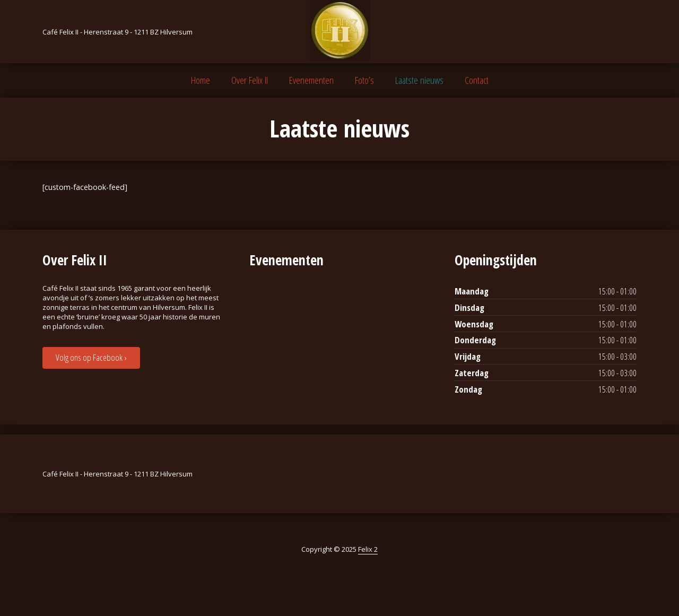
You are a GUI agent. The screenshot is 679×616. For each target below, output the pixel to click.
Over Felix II (250, 80)
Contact (477, 80)
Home (201, 80)
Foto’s (364, 80)
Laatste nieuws (419, 80)
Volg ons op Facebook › (91, 357)
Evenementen (311, 80)
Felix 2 (368, 549)
